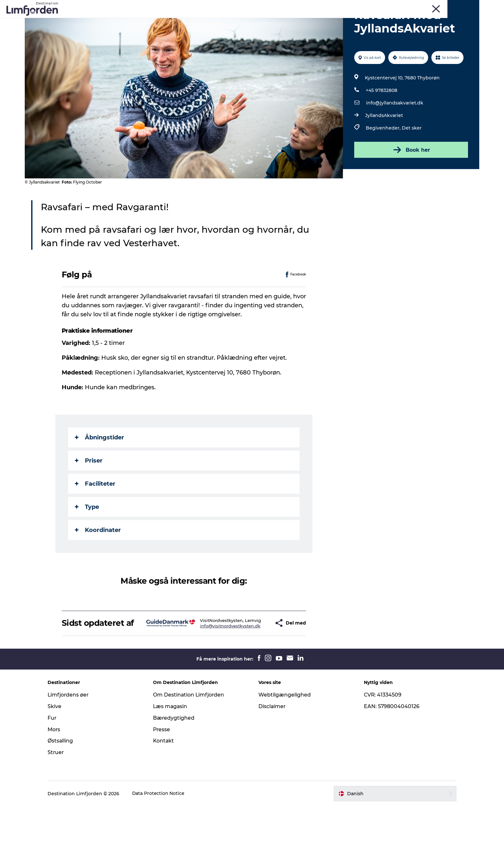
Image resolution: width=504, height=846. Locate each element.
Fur (378, 6)
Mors (409, 6)
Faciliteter (95, 514)
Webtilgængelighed (285, 735)
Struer (426, 6)
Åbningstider (100, 468)
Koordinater (98, 561)
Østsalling (66, 781)
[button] (253, 658)
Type (87, 537)
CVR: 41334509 (380, 735)
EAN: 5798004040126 (389, 746)
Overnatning (319, 21)
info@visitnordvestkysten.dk (212, 664)
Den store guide (364, 21)
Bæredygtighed (176, 758)
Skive (393, 6)
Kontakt (166, 781)
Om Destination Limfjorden (192, 735)
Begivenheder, (383, 158)
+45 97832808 (381, 121)
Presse (164, 769)
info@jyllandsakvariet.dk (394, 133)
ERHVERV (470, 6)
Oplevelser (134, 21)
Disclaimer (272, 746)
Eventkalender (174, 21)
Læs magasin (173, 746)
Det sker (411, 158)
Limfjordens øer (74, 735)
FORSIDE (446, 6)
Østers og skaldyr (273, 21)
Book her (411, 180)
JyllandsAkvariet (384, 146)
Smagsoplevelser (222, 21)
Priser (89, 491)
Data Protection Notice (164, 833)
